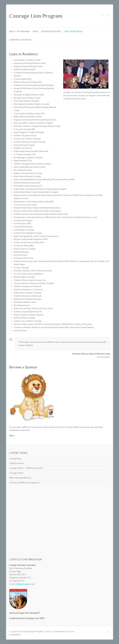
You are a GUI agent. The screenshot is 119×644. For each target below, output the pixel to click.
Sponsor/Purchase (51, 31)
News (36, 31)
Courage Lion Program (36, 16)
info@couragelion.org (25, 584)
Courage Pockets (16, 473)
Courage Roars (15, 459)
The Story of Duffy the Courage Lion (24, 483)
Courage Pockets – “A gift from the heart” (26, 468)
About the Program (20, 31)
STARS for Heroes (17, 463)
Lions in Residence (73, 31)
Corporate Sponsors (20, 40)
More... (12, 436)
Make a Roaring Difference (20, 478)
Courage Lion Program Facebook (102, 16)
